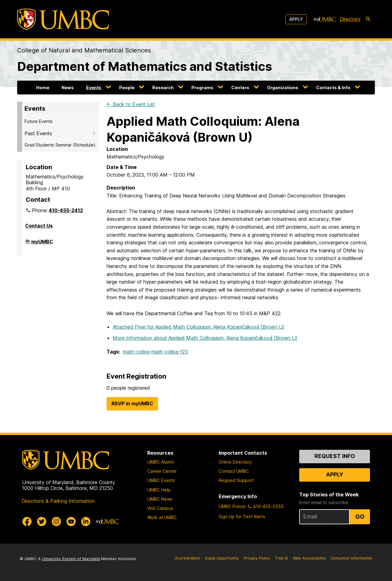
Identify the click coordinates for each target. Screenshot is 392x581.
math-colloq (136, 352)
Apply (296, 19)
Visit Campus (160, 508)
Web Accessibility (309, 558)
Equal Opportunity (222, 558)
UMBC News (160, 499)
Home (43, 88)
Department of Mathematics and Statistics (145, 66)
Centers (240, 88)
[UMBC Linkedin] (86, 522)
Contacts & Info (333, 88)
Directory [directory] (350, 19)
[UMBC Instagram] (56, 522)
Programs (202, 88)
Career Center (162, 471)
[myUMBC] (325, 19)
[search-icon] (368, 19)
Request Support (236, 480)
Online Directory (235, 462)
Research (163, 88)
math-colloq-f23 (170, 352)
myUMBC (42, 244)
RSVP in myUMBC (132, 403)
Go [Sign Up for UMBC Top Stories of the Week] (360, 517)
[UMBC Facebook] (27, 522)
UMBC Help (159, 490)
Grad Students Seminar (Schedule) (60, 145)
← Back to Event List (131, 104)
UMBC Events (161, 480)
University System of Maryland (71, 559)
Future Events (39, 121)
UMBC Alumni (161, 462)
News (68, 88)
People (127, 88)
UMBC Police (232, 506)
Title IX (281, 558)
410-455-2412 (66, 210)
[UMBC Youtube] (71, 522)
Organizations (283, 88)
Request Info (335, 456)
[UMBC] (63, 19)
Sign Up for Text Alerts (242, 516)
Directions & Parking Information (58, 501)
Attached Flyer (198, 327)
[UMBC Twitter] (42, 522)
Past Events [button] (38, 133)
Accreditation (188, 558)
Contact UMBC (234, 471)
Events (94, 88)
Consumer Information (352, 558)
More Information (205, 338)
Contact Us (39, 226)
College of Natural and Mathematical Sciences (84, 50)
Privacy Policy (257, 558)
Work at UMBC (162, 517)
